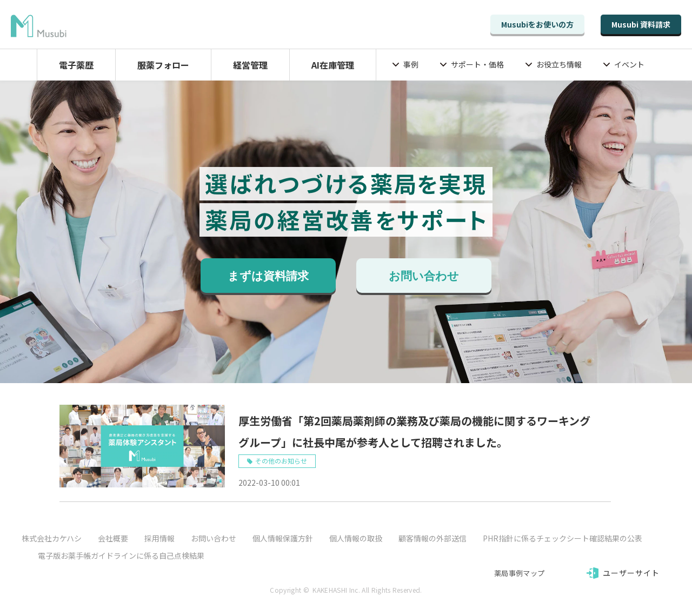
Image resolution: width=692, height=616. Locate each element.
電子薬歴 (76, 65)
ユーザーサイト (631, 573)
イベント (629, 64)
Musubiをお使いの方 (537, 24)
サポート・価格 (477, 64)
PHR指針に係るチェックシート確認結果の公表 (563, 538)
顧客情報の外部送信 (432, 538)
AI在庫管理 (333, 65)
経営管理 (250, 65)
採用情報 (159, 538)
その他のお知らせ (281, 461)
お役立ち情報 (559, 64)
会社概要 (113, 538)
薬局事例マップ (519, 573)
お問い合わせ (424, 276)
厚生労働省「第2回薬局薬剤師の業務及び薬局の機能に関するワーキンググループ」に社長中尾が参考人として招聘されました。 (414, 431)
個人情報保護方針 (283, 538)
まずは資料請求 (268, 276)
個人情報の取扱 (356, 538)
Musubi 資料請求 (641, 24)
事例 (411, 64)
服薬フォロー (163, 65)
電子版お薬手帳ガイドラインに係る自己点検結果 (121, 555)
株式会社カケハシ (52, 538)
